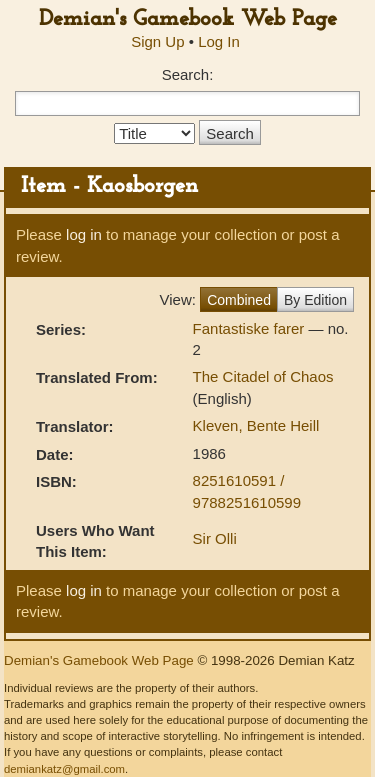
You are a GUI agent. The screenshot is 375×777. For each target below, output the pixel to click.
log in (84, 234)
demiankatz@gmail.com (64, 769)
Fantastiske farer (251, 328)
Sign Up (157, 41)
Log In (219, 41)
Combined (239, 300)
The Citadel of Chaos (263, 376)
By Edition (315, 300)
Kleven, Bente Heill (256, 425)
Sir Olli (215, 538)
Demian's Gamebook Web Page (188, 19)
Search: (188, 74)
